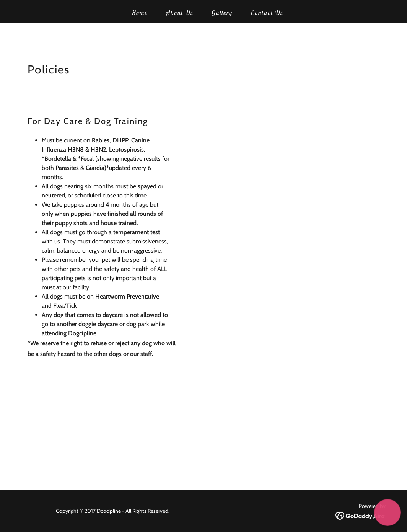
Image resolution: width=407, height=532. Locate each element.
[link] (361, 515)
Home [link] (139, 13)
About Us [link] (179, 13)
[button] (387, 512)
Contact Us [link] (267, 13)
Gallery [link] (222, 13)
